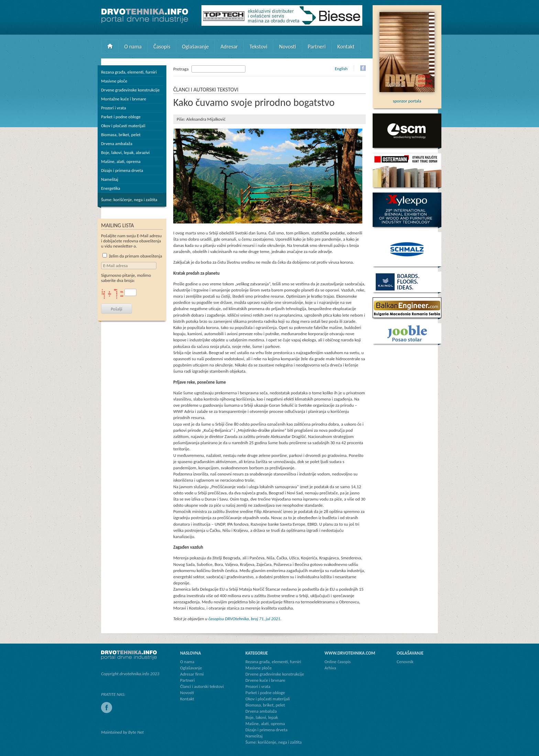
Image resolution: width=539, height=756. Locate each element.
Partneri (317, 47)
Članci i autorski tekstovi (202, 686)
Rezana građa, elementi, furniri (129, 72)
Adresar (229, 47)
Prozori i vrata (113, 108)
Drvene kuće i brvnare (265, 680)
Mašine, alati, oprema (121, 161)
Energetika (111, 188)
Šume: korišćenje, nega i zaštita (129, 200)
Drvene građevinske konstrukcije (130, 90)
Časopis (162, 47)
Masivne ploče (114, 81)
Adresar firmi (192, 674)
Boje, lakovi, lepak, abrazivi (125, 152)
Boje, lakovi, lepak (262, 717)
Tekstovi (258, 47)
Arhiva (330, 668)
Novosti (288, 47)
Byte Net (136, 732)
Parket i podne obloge (121, 117)
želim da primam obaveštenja (132, 256)
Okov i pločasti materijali (123, 126)
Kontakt (346, 47)
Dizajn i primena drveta (122, 170)
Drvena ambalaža (117, 144)
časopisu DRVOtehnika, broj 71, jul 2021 (244, 619)
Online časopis (338, 662)
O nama (133, 47)
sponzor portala (407, 98)
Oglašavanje (195, 47)
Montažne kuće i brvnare (124, 99)
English (341, 69)
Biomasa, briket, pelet (121, 135)
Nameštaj (110, 179)
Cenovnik (405, 662)
